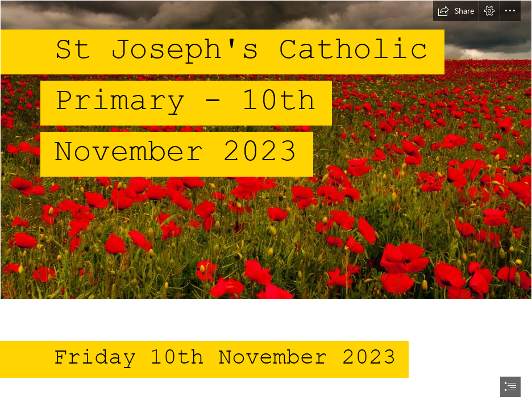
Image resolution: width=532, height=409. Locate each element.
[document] (266, 204)
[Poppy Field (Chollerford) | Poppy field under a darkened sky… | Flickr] (266, 150)
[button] (456, 11)
